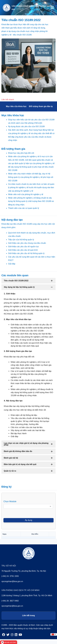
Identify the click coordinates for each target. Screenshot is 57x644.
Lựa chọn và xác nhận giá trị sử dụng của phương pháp (26, 444)
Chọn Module (10, 501)
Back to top (50, 637)
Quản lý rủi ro (10, 471)
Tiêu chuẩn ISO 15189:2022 (16, 281)
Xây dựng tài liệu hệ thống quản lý (19, 287)
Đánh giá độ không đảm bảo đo (18, 451)
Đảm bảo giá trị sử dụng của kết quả (20, 464)
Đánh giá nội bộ (11, 458)
